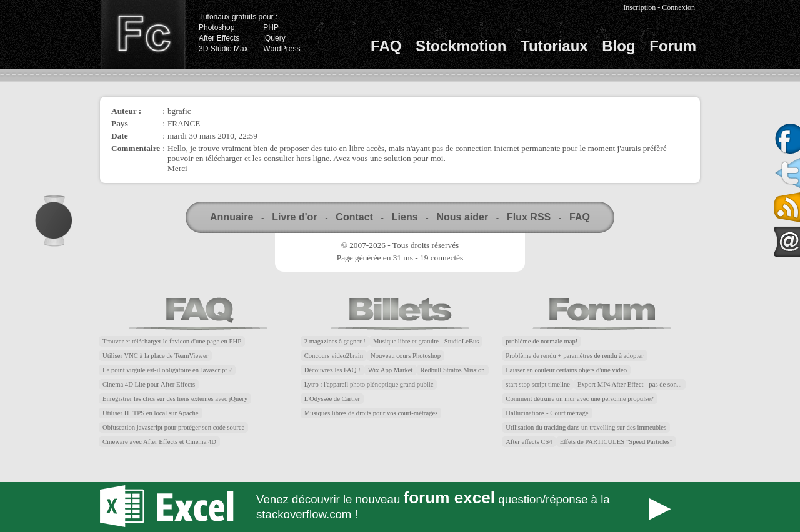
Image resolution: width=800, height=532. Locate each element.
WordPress (282, 49)
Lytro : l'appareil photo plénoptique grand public (369, 384)
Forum (673, 46)
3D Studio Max (223, 49)
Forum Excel (400, 507)
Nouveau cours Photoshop (406, 356)
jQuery (274, 38)
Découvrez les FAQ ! (332, 370)
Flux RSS (529, 217)
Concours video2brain (334, 356)
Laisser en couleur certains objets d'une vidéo (566, 370)
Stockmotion (461, 46)
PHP (271, 27)
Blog (618, 46)
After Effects (219, 38)
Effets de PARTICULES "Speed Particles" (616, 442)
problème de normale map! (542, 341)
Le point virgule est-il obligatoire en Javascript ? (167, 370)
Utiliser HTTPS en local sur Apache (151, 413)
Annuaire (232, 217)
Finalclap (143, 34)
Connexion (678, 7)
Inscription (639, 7)
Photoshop (217, 27)
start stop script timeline (538, 384)
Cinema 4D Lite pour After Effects (149, 384)
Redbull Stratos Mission (453, 370)
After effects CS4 (529, 442)
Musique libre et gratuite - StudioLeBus (426, 341)
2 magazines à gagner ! (335, 341)
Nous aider (462, 217)
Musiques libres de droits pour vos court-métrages (371, 413)
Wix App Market (391, 370)
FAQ (386, 46)
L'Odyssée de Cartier (332, 399)
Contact (354, 217)
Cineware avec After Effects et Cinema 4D (159, 442)
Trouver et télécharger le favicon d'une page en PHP (172, 341)
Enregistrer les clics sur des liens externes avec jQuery (175, 399)
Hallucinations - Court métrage (547, 413)
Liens (405, 217)
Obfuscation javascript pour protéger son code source (173, 427)
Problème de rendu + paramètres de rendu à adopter (574, 356)
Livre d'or (294, 217)
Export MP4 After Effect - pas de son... (630, 384)
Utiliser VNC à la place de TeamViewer (155, 356)
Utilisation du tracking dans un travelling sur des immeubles (586, 427)
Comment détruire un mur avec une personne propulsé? (579, 399)
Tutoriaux (554, 46)
